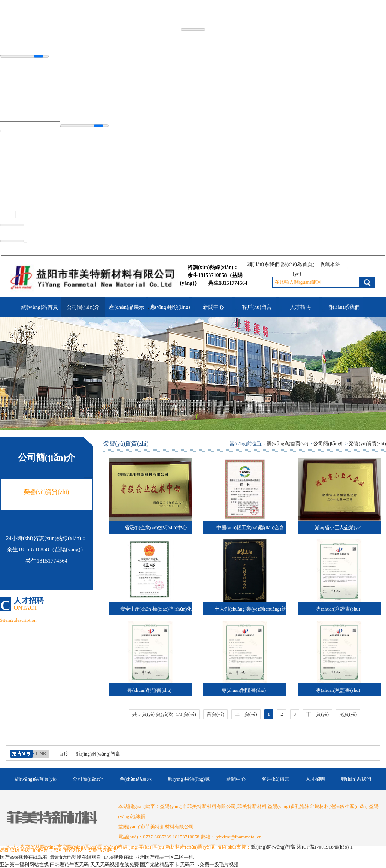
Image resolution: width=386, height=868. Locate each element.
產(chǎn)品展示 (127, 307)
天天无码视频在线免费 (115, 864)
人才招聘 (300, 307)
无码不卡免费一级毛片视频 (209, 864)
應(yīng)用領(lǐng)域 (170, 317)
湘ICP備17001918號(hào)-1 (325, 847)
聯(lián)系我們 (264, 264)
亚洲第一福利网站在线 (24, 864)
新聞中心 (213, 307)
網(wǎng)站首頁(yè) (39, 317)
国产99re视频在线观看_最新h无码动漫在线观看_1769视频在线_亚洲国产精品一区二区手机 (97, 857)
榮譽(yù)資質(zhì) (367, 444)
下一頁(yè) (317, 714)
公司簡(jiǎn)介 (83, 307)
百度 (64, 754)
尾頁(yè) (348, 714)
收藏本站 (330, 264)
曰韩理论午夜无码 (69, 864)
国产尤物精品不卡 (159, 864)
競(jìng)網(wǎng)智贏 (98, 754)
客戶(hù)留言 (257, 307)
